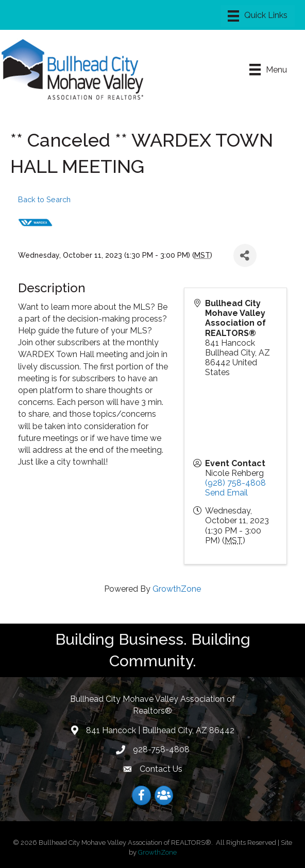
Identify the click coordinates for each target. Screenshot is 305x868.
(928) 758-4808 (235, 483)
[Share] (245, 255)
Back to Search (44, 199)
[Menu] (258, 16)
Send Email (226, 493)
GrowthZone (177, 589)
